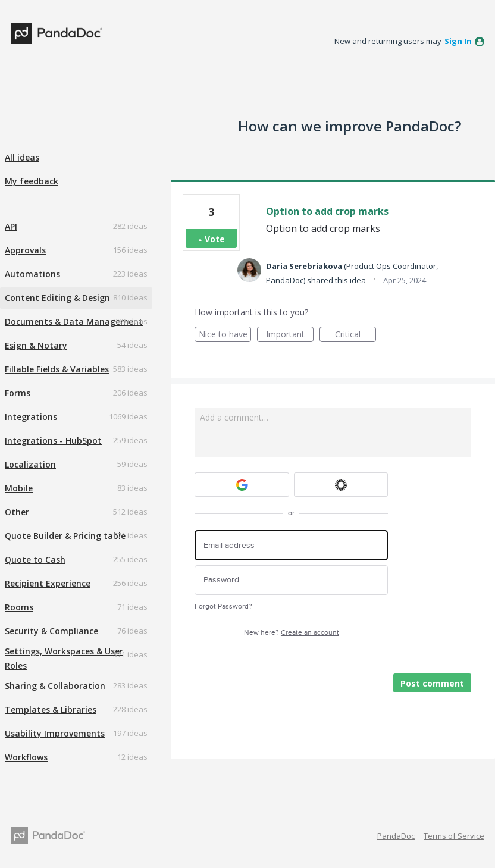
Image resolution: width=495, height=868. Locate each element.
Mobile (19, 488)
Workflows (26, 757)
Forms (18, 393)
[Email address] (291, 545)
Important (290, 335)
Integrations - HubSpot (53, 441)
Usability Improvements (55, 733)
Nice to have (225, 335)
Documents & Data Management (74, 322)
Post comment (432, 683)
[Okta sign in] (341, 485)
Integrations (31, 417)
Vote (215, 239)
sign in (458, 41)
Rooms (19, 607)
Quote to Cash (35, 560)
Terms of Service (454, 836)
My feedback (32, 181)
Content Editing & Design (57, 298)
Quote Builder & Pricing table (65, 536)
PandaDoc (396, 836)
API (11, 226)
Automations (32, 274)
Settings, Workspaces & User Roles (64, 658)
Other (17, 512)
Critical (355, 335)
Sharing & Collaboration (55, 686)
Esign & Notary (36, 345)
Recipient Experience (48, 583)
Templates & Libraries (51, 709)
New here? (292, 633)
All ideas (22, 157)
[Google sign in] (242, 485)
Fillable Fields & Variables (57, 369)
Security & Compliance (51, 631)
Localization (30, 464)
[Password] (291, 580)
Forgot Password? (223, 607)
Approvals (25, 250)
